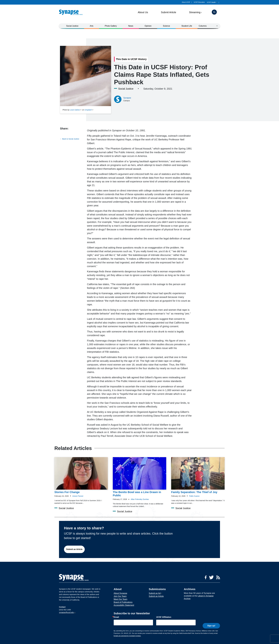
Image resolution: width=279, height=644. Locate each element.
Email (116, 617)
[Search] (214, 12)
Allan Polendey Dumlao (140, 499)
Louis (76, 110)
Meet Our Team (120, 599)
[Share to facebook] (62, 133)
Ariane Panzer (78, 496)
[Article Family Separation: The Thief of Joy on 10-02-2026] (198, 475)
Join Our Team (120, 596)
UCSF (212, 2)
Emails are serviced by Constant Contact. (127, 636)
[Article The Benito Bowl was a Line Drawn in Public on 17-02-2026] (139, 477)
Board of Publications (123, 602)
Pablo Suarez (194, 496)
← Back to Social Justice (70, 139)
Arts (92, 26)
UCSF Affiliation (164, 617)
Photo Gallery (111, 26)
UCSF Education (199, 2)
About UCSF (186, 2)
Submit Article (169, 12)
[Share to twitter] (66, 133)
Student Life (187, 26)
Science (166, 26)
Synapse (127, 98)
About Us (143, 12)
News (131, 26)
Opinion (148, 26)
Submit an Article (74, 549)
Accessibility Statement (124, 605)
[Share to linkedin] (71, 133)
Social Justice (72, 26)
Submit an (155, 593)
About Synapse (120, 593)
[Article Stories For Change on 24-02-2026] (81, 475)
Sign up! (211, 622)
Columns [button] (203, 26)
